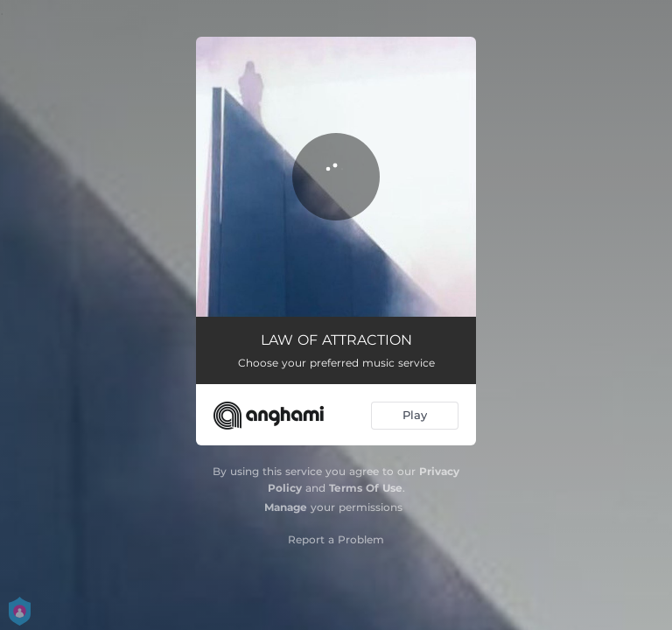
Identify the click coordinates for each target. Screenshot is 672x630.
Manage (286, 507)
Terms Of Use (366, 488)
